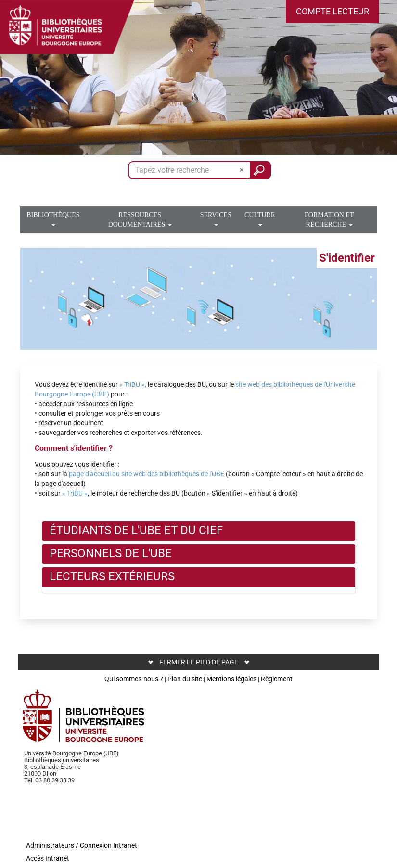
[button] (333, 12)
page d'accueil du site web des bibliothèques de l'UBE (147, 474)
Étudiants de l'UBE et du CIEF (136, 530)
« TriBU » (75, 493)
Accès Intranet (48, 858)
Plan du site (185, 679)
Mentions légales (231, 679)
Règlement (277, 679)
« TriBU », (133, 384)
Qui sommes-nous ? (134, 679)
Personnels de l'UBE (111, 553)
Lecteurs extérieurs (112, 576)
